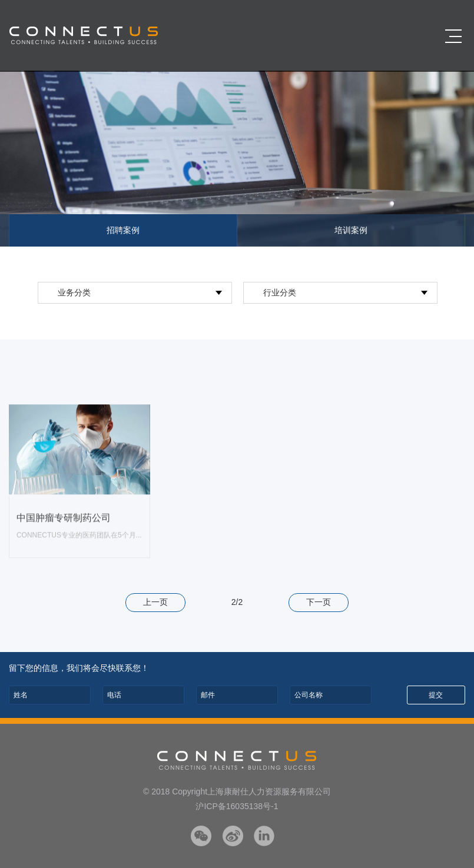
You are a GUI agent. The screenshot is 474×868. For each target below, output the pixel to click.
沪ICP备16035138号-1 (237, 806)
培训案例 (351, 230)
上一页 (155, 602)
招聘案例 (123, 230)
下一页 (319, 602)
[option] (237, 159)
